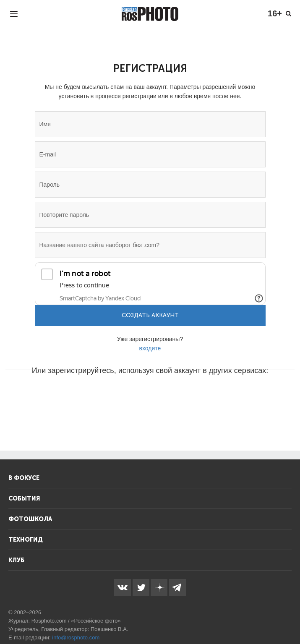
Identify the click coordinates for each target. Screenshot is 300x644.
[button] (86, 396)
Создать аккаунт (150, 315)
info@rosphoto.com (76, 637)
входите (150, 348)
